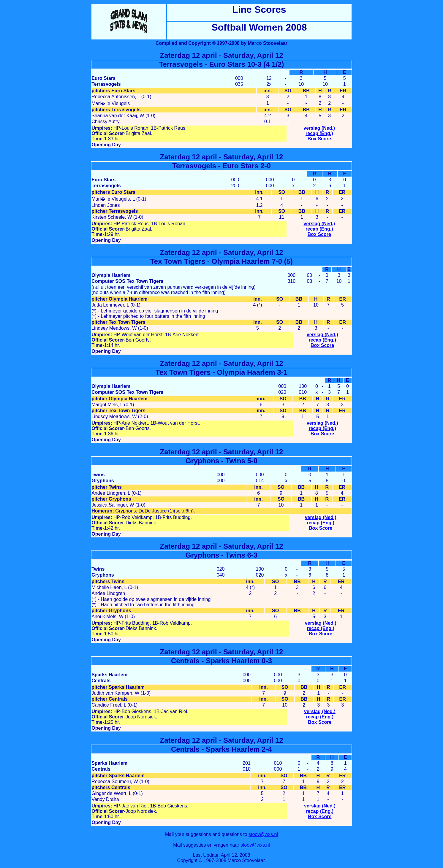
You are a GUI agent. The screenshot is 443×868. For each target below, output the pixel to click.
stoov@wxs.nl (263, 834)
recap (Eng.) (319, 133)
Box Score (319, 139)
